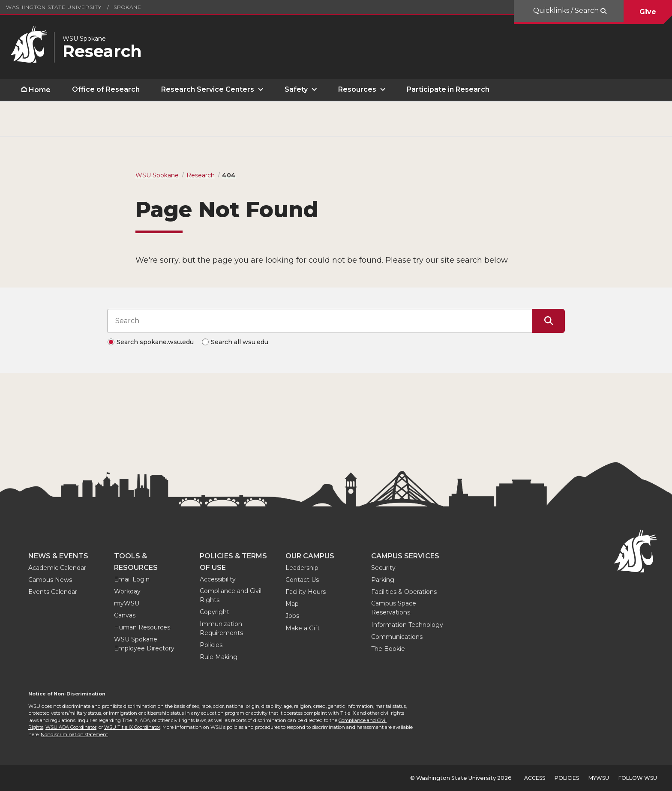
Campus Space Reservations (394, 608)
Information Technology (407, 625)
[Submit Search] (549, 321)
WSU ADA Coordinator (71, 727)
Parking (383, 580)
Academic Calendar (57, 568)
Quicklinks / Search (567, 10)
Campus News (50, 580)
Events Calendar (53, 592)
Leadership (302, 568)
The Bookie (388, 649)
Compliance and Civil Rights (231, 595)
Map (292, 604)
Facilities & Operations (404, 592)
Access (535, 778)
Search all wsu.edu (240, 342)
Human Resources (142, 627)
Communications (397, 637)
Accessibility (218, 579)
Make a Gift (303, 628)
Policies (211, 645)
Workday (127, 591)
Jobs (292, 616)
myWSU (127, 603)
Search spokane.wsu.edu (155, 342)
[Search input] (320, 321)
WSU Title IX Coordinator (132, 727)
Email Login (132, 579)
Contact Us (302, 580)
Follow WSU (638, 778)
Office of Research (106, 89)
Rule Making (219, 657)
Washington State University (54, 7)
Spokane (127, 7)
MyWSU (599, 778)
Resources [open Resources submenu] (357, 89)
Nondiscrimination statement (74, 734)
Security (383, 568)
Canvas (125, 615)
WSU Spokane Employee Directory (144, 644)
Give (648, 12)
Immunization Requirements (221, 628)
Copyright (214, 612)
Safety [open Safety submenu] (296, 89)
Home (40, 90)
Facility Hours (306, 592)
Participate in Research (448, 89)
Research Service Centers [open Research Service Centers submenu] (208, 89)
